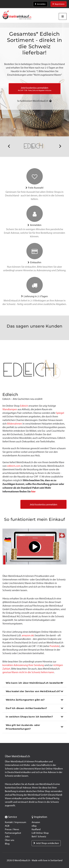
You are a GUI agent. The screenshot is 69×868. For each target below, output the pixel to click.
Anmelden (40, 4)
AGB (7, 826)
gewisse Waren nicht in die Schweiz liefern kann (28, 672)
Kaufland (36, 829)
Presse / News (12, 829)
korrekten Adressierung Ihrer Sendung (23, 665)
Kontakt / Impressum (16, 822)
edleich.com (14, 466)
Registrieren (59, 4)
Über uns (10, 840)
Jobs (7, 836)
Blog (7, 844)
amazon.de (28, 635)
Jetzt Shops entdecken (46, 843)
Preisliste (54, 646)
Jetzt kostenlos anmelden (43, 504)
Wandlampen (10, 409)
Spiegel (60, 413)
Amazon (36, 822)
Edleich (24, 406)
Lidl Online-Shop (40, 833)
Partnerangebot (13, 833)
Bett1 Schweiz (39, 836)
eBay (34, 826)
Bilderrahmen (15, 424)
